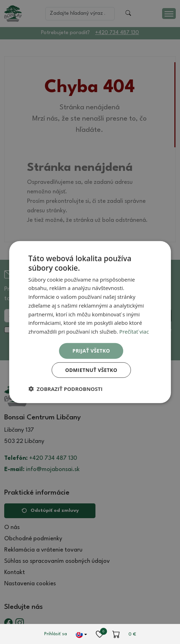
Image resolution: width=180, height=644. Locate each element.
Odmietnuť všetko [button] (91, 370)
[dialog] (90, 322)
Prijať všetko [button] (91, 351)
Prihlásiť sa (56, 634)
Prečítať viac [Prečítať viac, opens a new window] (134, 331)
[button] (66, 388)
